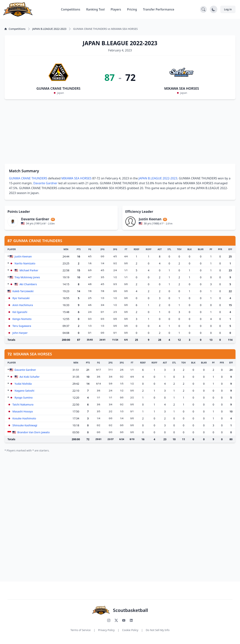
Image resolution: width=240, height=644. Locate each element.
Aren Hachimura (23, 305)
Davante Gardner (45, 183)
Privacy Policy (106, 630)
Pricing (132, 9)
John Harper (20, 333)
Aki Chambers (28, 284)
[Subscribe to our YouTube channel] (124, 620)
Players (116, 9)
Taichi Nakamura (23, 404)
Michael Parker (29, 270)
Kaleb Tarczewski (23, 291)
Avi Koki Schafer (30, 377)
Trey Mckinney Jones (27, 277)
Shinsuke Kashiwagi (25, 425)
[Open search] (203, 9)
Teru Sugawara (22, 326)
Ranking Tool (95, 9)
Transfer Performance (159, 9)
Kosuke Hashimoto (24, 418)
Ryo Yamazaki (21, 298)
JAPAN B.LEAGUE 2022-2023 (158, 178)
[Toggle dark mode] (214, 9)
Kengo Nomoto (22, 319)
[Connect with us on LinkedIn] (131, 620)
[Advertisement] (120, 132)
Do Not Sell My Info (158, 630)
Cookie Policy (130, 630)
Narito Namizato (25, 263)
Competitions (71, 9)
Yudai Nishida (23, 384)
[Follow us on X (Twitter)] (116, 620)
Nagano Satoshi (25, 391)
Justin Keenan (23, 256)
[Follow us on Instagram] (109, 620)
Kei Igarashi (20, 312)
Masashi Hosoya (22, 411)
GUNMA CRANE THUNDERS (58, 88)
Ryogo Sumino (24, 398)
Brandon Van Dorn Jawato (34, 432)
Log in (228, 9)
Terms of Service (81, 630)
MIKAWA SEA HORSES (182, 88)
